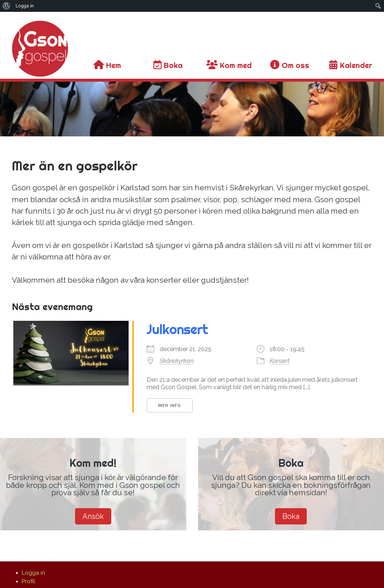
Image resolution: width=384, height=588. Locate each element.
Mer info (170, 406)
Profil (28, 581)
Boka (291, 516)
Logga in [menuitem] (25, 6)
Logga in (33, 573)
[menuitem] (6, 6)
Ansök (93, 516)
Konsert (280, 361)
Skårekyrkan (177, 361)
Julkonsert (177, 329)
